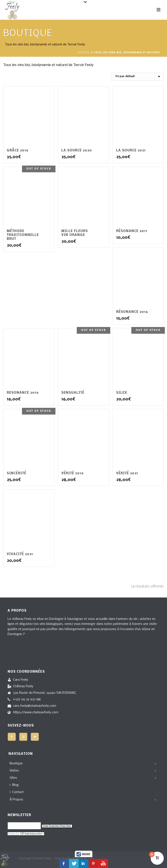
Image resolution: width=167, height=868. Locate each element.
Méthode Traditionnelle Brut (23, 235)
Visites (14, 771)
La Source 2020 (77, 151)
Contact (17, 792)
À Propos (16, 800)
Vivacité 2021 (20, 554)
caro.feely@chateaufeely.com (35, 706)
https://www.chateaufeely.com (36, 712)
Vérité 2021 (127, 473)
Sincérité (17, 473)
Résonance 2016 (132, 312)
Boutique (16, 763)
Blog (14, 785)
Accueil (84, 53)
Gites (13, 778)
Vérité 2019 (72, 473)
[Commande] (138, 77)
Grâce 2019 (18, 151)
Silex (122, 393)
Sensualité (73, 393)
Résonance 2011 (132, 231)
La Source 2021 (131, 151)
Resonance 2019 (23, 393)
